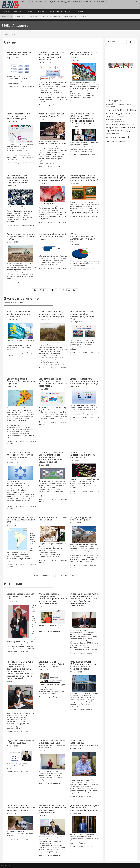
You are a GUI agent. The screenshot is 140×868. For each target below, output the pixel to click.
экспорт (122, 141)
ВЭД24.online (84, 17)
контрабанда (112, 134)
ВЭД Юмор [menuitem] (69, 12)
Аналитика (6, 17)
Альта (110, 100)
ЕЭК (130, 110)
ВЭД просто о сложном (51, 17)
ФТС (120, 131)
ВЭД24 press (19, 17)
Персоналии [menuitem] (29, 12)
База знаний (33, 17)
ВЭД (115, 104)
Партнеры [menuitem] (41, 12)
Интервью (25, 652)
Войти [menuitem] (135, 2)
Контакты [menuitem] (81, 12)
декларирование (129, 131)
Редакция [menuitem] (17, 12)
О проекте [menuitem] (6, 12)
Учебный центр (69, 17)
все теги (109, 144)
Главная (7, 34)
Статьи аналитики (28, 87)
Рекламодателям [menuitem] (55, 12)
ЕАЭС (119, 110)
